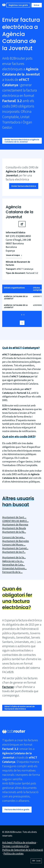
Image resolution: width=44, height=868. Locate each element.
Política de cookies (14, 853)
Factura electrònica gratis (17, 810)
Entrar (37, 5)
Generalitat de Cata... (13, 565)
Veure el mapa (13, 255)
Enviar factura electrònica (24, 186)
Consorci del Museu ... (14, 544)
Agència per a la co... (13, 561)
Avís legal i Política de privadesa (19, 842)
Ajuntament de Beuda (14, 528)
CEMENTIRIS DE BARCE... (15, 521)
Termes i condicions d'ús (16, 846)
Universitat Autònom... (14, 568)
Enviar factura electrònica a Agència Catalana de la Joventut (22, 141)
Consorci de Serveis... (14, 537)
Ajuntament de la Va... (14, 557)
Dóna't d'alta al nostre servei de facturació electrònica (20, 708)
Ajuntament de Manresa (15, 524)
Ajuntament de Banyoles (16, 541)
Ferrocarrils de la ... (12, 572)
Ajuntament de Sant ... (14, 517)
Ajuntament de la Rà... (14, 532)
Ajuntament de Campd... (15, 548)
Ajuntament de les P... (14, 552)
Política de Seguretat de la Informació (23, 850)
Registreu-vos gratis (18, 5)
